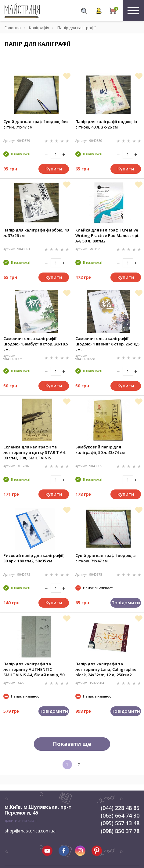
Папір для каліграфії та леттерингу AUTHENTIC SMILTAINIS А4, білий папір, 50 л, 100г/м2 (34, 669)
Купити (54, 169)
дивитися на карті (21, 820)
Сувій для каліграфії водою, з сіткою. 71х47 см (105, 558)
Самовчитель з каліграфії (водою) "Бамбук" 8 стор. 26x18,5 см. (36, 344)
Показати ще (72, 744)
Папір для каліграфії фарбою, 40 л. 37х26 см (36, 233)
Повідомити (126, 602)
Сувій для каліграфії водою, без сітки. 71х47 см (36, 124)
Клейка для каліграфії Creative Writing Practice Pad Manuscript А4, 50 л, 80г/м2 (107, 235)
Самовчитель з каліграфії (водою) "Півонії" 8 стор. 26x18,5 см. (107, 344)
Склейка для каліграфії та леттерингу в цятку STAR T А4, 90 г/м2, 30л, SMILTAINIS (35, 452)
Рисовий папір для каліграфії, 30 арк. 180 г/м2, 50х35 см (34, 558)
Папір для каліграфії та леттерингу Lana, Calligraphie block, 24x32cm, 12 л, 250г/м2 (106, 669)
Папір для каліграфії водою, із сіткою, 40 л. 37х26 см (106, 124)
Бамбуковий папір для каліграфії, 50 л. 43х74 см (100, 450)
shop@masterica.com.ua (30, 831)
